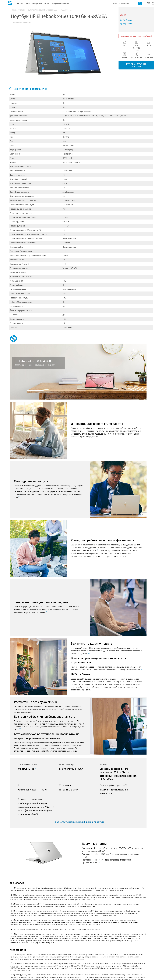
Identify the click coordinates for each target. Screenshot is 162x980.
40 (99, 862)
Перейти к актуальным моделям (136, 65)
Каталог (22, 10)
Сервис (28, 3)
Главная (14, 10)
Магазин (20, 3)
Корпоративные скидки (60, 3)
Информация (37, 3)
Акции (46, 3)
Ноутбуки (31, 10)
